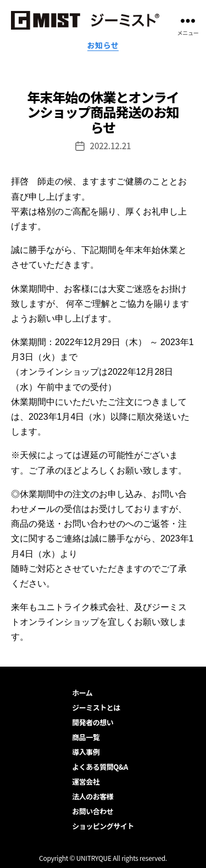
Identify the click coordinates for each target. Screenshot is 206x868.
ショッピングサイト (103, 826)
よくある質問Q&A (100, 767)
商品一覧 (86, 737)
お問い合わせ (93, 811)
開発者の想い (93, 722)
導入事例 (86, 752)
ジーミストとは (96, 708)
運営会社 (86, 782)
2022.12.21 (111, 146)
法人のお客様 (93, 796)
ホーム (82, 693)
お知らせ (103, 46)
